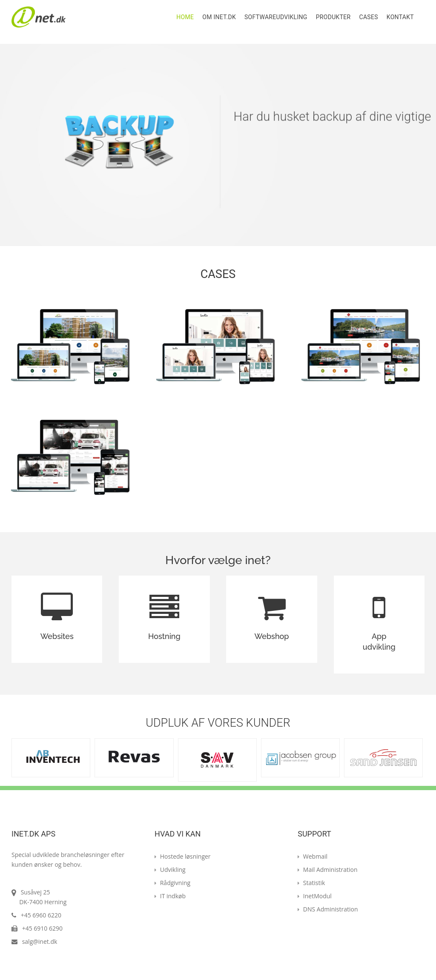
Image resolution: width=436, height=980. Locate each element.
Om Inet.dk (219, 17)
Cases (368, 17)
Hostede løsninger (183, 856)
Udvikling (170, 870)
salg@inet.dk (40, 941)
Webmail (313, 856)
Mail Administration (327, 870)
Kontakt (400, 17)
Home (185, 17)
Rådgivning (172, 883)
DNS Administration (328, 909)
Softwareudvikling (276, 17)
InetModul (315, 896)
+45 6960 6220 (40, 915)
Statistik (311, 883)
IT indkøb (170, 896)
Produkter (333, 17)
